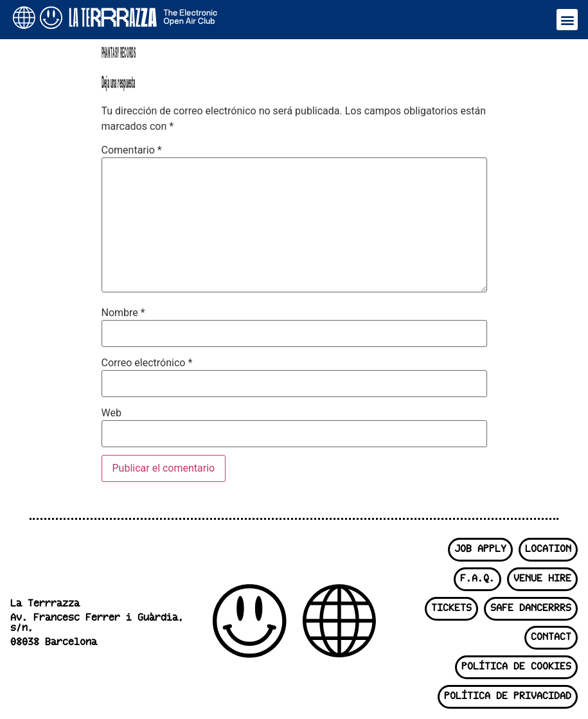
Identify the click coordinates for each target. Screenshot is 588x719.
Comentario (132, 150)
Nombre (123, 313)
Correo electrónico (147, 363)
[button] (567, 20)
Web (111, 413)
